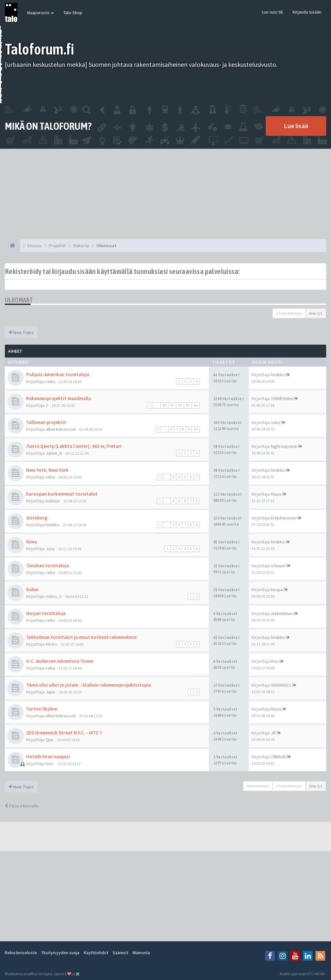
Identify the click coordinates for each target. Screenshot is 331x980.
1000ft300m (282, 399)
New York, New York (47, 470)
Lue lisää (296, 126)
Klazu (276, 494)
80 (165, 405)
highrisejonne (284, 446)
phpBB (29, 974)
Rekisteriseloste (21, 953)
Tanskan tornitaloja (48, 566)
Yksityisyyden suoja (60, 953)
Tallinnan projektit (46, 422)
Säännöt (120, 953)
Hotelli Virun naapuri (48, 757)
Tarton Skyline (42, 709)
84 (196, 405)
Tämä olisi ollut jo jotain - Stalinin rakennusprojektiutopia (89, 685)
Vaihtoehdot (258, 786)
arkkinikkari (282, 613)
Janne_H (54, 453)
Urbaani (278, 566)
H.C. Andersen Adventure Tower (60, 661)
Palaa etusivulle (22, 806)
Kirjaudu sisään (307, 12)
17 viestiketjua (289, 313)
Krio (275, 661)
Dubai (32, 589)
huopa (277, 590)
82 (180, 405)
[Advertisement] (165, 194)
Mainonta (141, 953)
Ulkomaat (19, 300)
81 (172, 405)
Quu (49, 740)
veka (50, 381)
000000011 (281, 685)
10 (196, 429)
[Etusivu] (12, 246)
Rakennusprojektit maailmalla (59, 398)
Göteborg (37, 518)
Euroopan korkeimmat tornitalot (62, 494)
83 (188, 405)
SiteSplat (45, 974)
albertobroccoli (61, 429)
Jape (50, 692)
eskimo (53, 501)
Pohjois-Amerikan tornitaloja (58, 374)
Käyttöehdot (96, 953)
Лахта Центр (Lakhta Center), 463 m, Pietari (74, 446)
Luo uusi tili (272, 12)
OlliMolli (278, 757)
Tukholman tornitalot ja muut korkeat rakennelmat (82, 637)
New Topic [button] (21, 332)
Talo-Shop (73, 13)
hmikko (278, 375)
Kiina (32, 542)
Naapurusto (40, 13)
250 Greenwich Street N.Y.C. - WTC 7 (64, 733)
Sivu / (316, 313)
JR (273, 733)
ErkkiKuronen (284, 518)
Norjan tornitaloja (46, 613)
